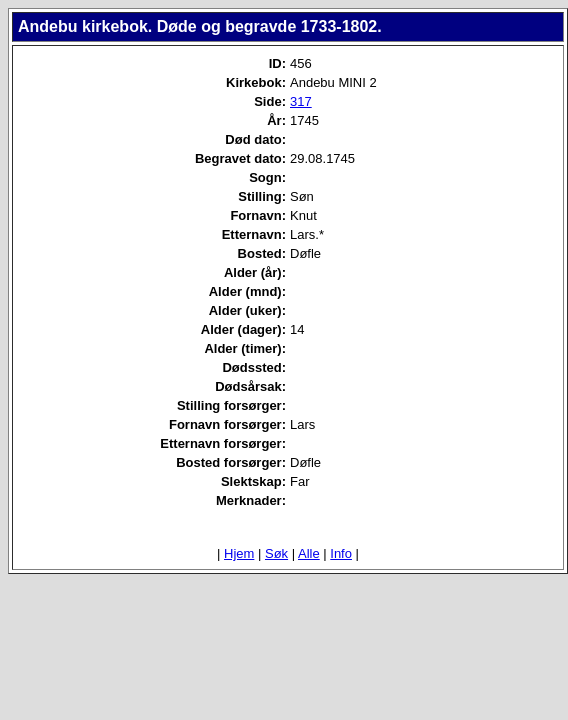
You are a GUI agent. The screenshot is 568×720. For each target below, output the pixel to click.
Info (341, 553)
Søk (276, 553)
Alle (309, 553)
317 (301, 101)
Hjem (239, 553)
